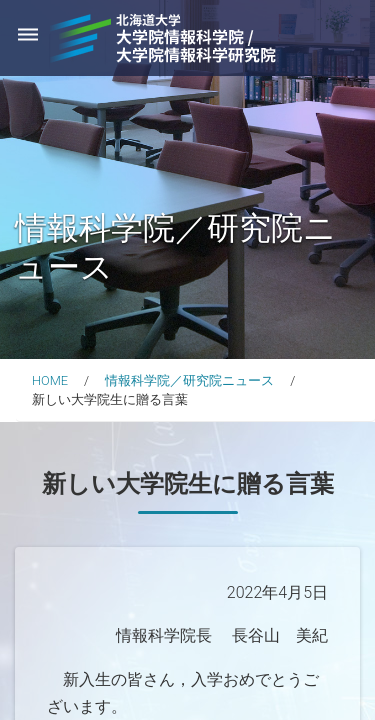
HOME (50, 380)
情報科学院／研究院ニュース (189, 380)
